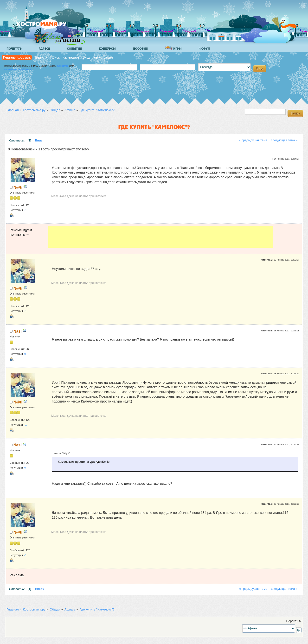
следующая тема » (284, 140)
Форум (205, 49)
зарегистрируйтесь (18, 69)
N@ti (18, 187)
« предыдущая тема (253, 140)
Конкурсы (107, 49)
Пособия (140, 49)
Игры (173, 48)
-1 (26, 210)
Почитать (14, 49)
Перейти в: (294, 621)
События (74, 49)
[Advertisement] (161, 237)
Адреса (44, 49)
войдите (63, 66)
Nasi (18, 331)
